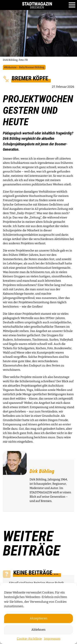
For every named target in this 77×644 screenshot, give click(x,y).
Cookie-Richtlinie (29, 639)
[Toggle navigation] (72, 5)
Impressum (52, 639)
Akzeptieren (39, 618)
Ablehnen (38, 630)
